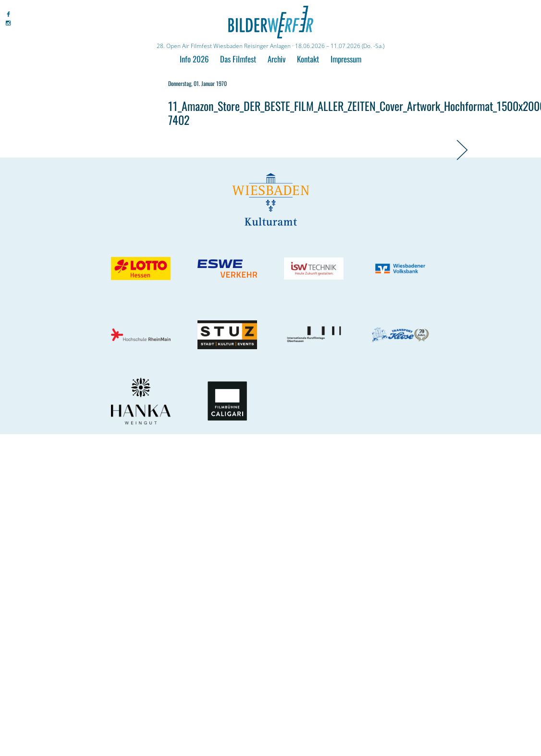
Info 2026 (194, 59)
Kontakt (308, 59)
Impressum (346, 59)
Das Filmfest (238, 59)
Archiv (277, 59)
